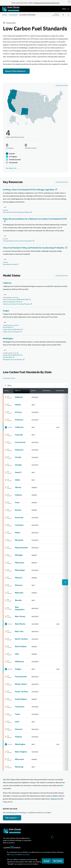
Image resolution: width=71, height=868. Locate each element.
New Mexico (20, 624)
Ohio (17, 654)
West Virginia (21, 752)
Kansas (18, 510)
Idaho (18, 480)
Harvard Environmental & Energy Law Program (17, 212)
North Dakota (21, 646)
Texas (18, 714)
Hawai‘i (18, 472)
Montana (19, 585)
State (18, 391)
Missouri (19, 578)
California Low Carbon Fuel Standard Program (17, 304)
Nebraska (19, 593)
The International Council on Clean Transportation (18, 241)
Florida (18, 457)
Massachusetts (21, 548)
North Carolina (21, 639)
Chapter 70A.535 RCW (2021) (12, 355)
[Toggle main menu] (68, 9)
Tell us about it (11, 818)
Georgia (18, 465)
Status (6, 391)
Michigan (19, 555)
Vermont (19, 729)
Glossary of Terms (63, 85)
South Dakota (21, 699)
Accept (47, 861)
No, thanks (58, 861)
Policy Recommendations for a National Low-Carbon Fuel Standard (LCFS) (35, 219)
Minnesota (20, 563)
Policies (5, 15)
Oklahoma (19, 661)
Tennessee (20, 707)
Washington (8, 338)
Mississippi (20, 570)
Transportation (13, 15)
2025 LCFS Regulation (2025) (12, 302)
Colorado (19, 435)
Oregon (6, 311)
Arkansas (19, 420)
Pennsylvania (21, 676)
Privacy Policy (25, 854)
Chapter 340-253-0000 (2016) (12, 330)
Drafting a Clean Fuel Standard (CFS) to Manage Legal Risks (29, 190)
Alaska (18, 405)
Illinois (18, 487)
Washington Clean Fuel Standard (13, 360)
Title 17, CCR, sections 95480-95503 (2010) (16, 300)
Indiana (18, 495)
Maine (18, 532)
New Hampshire (20, 608)
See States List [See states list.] (12, 168)
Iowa (17, 502)
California (7, 283)
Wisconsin (19, 759)
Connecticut (20, 442)
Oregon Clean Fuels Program (12, 332)
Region (33, 391)
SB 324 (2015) (7, 327)
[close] (69, 2)
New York (19, 631)
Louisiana (19, 525)
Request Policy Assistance (15, 71)
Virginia (18, 737)
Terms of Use (14, 854)
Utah (17, 722)
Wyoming (19, 767)
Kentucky (19, 517)
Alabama (19, 397)
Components (46, 391)
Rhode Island (21, 684)
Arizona (18, 412)
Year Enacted (60, 391)
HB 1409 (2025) (8, 357)
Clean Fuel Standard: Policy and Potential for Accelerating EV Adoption (34, 248)
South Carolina (21, 692)
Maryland (19, 540)
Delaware (19, 450)
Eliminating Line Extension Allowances (47, 3)
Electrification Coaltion (10, 264)
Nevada (18, 600)
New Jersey (20, 616)
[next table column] (65, 582)
